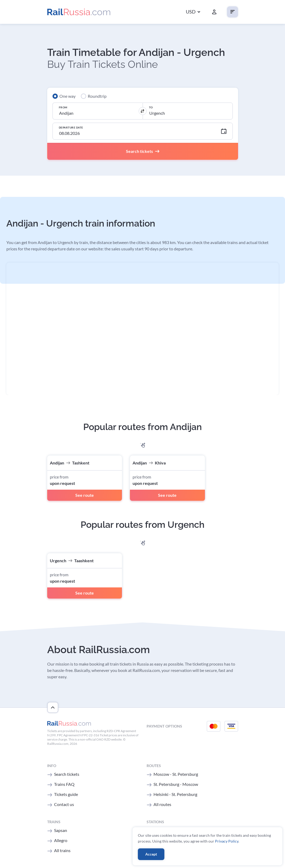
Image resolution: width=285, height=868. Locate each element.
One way (67, 96)
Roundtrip (97, 96)
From (63, 107)
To (151, 107)
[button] (193, 12)
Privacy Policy (227, 841)
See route (85, 495)
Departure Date (71, 127)
